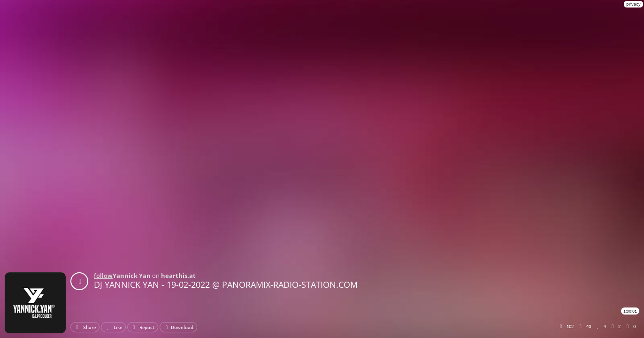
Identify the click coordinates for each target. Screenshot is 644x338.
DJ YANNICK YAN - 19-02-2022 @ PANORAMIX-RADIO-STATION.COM (226, 284)
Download (178, 327)
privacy (633, 4)
